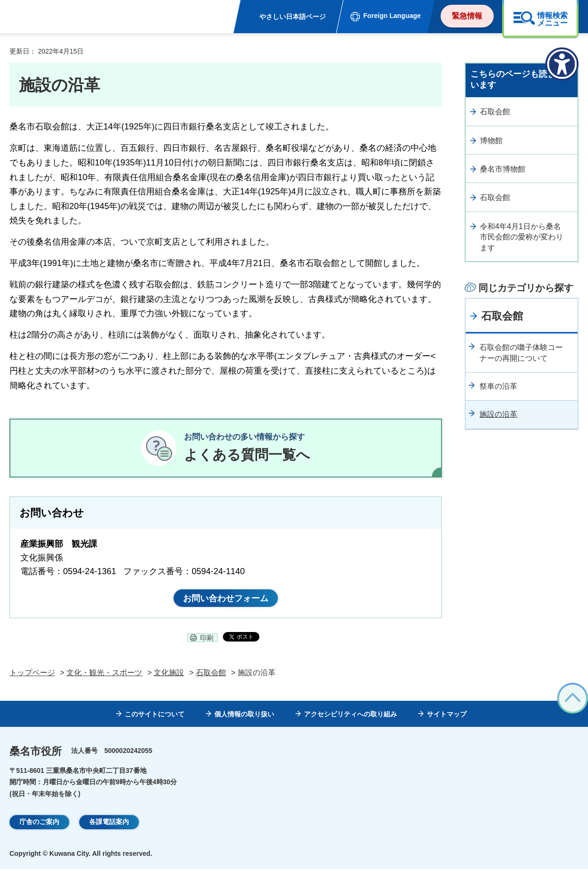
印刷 (207, 640)
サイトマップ (447, 716)
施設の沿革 (498, 414)
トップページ (32, 674)
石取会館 (495, 112)
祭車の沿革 (498, 386)
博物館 (491, 141)
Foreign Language (392, 16)
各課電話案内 (109, 824)
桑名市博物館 (503, 169)
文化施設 (169, 674)
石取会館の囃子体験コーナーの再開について (521, 353)
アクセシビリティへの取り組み (350, 716)
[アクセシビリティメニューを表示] (562, 64)
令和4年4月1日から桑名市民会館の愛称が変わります (522, 237)
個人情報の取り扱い (244, 716)
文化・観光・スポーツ (104, 674)
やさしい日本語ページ (293, 17)
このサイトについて (155, 716)
